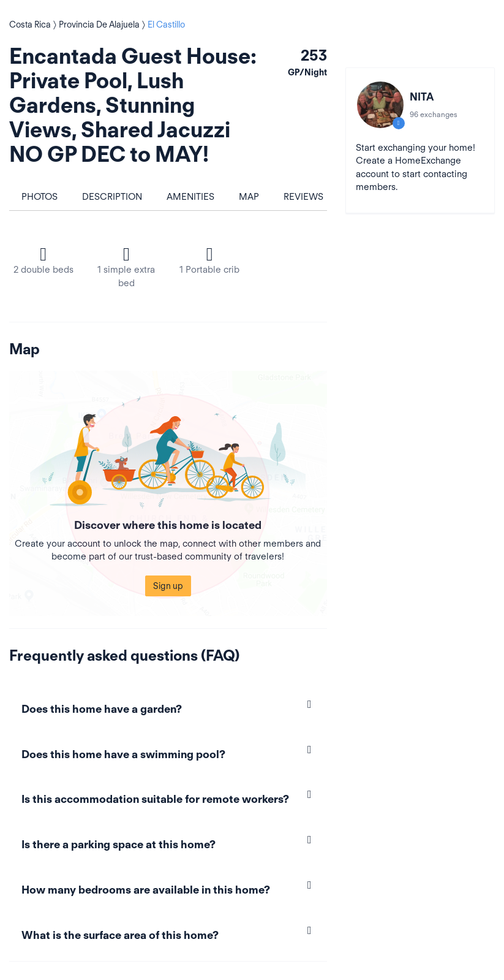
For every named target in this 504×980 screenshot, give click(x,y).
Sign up (168, 586)
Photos (39, 197)
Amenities (190, 197)
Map (249, 197)
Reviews (303, 197)
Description (112, 197)
